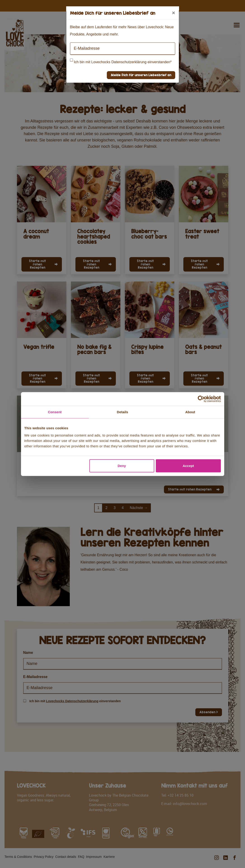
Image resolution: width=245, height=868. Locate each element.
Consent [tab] (55, 412)
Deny (122, 466)
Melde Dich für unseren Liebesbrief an (141, 75)
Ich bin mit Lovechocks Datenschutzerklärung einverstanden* (123, 62)
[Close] (173, 13)
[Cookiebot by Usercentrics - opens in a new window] (201, 399)
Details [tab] (123, 412)
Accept (188, 466)
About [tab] (190, 412)
